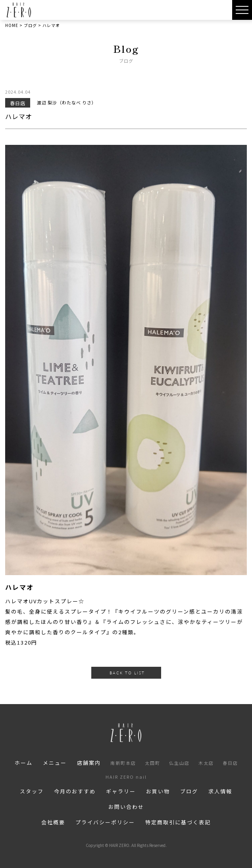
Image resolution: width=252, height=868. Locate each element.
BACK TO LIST (127, 673)
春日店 (230, 763)
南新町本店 (123, 763)
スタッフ (32, 791)
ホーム (24, 763)
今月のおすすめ (75, 791)
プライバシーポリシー (105, 822)
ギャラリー (121, 791)
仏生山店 (179, 763)
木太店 (206, 763)
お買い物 (158, 791)
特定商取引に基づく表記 (178, 822)
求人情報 (220, 791)
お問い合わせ (126, 807)
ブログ (189, 791)
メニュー (55, 763)
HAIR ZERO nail (126, 777)
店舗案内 (89, 763)
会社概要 (53, 822)
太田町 (153, 763)
